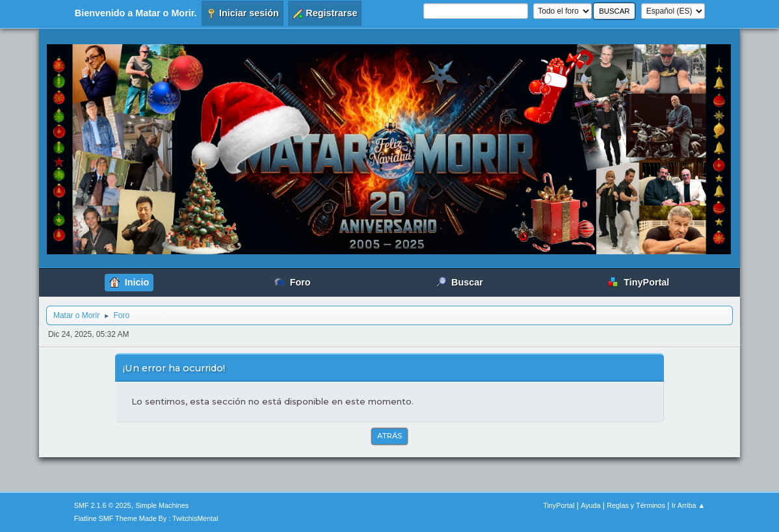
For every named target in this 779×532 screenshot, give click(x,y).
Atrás (389, 436)
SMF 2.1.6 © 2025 (103, 505)
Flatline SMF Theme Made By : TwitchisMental (146, 518)
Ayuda (590, 505)
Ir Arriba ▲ (688, 505)
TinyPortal (559, 505)
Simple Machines (162, 505)
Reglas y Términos (636, 505)
